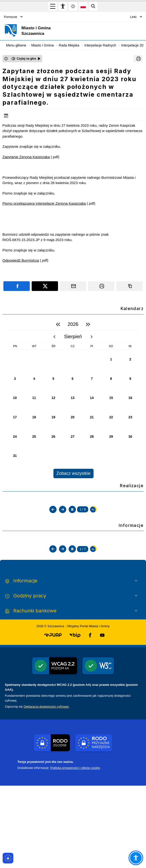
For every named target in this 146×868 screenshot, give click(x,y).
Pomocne (13, 17)
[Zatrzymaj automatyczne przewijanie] (72, 555)
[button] (53, 718)
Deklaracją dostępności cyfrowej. (47, 789)
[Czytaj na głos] (26, 59)
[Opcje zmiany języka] (83, 6)
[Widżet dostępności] (63, 6)
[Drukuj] (138, 59)
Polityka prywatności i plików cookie (75, 850)
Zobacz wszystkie (73, 473)
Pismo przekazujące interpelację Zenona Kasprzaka (44, 203)
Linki (136, 17)
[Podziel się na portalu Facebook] (17, 286)
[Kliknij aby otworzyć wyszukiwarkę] (93, 6)
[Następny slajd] (63, 555)
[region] (73, 398)
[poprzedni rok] (58, 324)
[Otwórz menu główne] (53, 6)
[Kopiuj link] (129, 286)
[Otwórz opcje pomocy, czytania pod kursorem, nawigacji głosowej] (136, 858)
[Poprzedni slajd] (53, 555)
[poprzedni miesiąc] (54, 337)
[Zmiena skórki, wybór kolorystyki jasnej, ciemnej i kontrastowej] (73, 6)
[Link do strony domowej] (49, 31)
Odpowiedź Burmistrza (21, 260)
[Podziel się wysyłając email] (73, 286)
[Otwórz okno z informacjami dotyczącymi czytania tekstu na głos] (6, 59)
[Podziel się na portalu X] (45, 286)
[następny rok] (88, 324)
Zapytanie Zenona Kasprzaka (26, 157)
